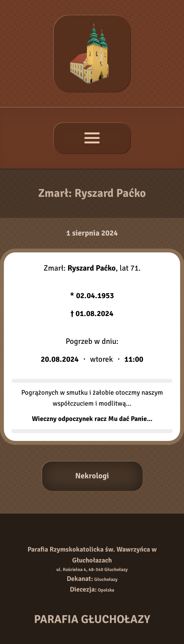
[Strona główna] (92, 54)
